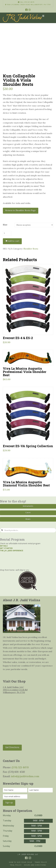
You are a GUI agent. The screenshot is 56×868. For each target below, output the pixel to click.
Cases (28, 512)
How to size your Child (21, 862)
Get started (6, 548)
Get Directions (12, 747)
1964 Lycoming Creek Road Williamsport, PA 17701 (28, 5)
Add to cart (14, 241)
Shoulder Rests (31, 249)
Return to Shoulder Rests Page (21, 210)
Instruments (28, 506)
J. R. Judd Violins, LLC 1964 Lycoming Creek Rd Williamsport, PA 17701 (15, 690)
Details (4, 546)
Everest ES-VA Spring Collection (28, 446)
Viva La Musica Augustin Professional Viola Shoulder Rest (25, 372)
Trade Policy (41, 862)
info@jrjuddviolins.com (25, 776)
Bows (28, 519)
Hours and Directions (35, 865)
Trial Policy (16, 865)
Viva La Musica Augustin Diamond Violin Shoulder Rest (26, 484)
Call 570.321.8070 (26, 2)
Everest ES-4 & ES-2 (18, 338)
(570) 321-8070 (20, 767)
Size (5, 225)
